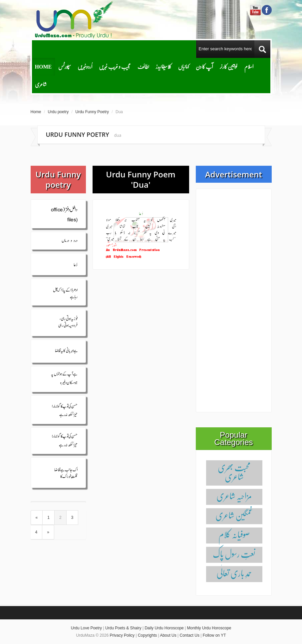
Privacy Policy (122, 635)
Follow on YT (214, 635)
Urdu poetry (58, 112)
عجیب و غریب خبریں (115, 66)
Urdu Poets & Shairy (123, 628)
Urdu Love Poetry (86, 628)
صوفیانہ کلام (234, 534)
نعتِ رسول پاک (234, 554)
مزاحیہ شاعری (234, 496)
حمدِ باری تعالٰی (234, 573)
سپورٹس (65, 66)
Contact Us (190, 635)
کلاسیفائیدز (164, 66)
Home (43, 66)
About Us (168, 635)
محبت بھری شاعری (234, 472)
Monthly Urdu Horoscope (209, 628)
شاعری (41, 84)
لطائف (143, 66)
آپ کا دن (204, 66)
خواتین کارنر (229, 66)
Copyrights (147, 635)
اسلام (249, 66)
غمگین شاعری (234, 515)
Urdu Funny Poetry (92, 112)
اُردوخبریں (85, 66)
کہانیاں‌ (184, 66)
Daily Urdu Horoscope (164, 628)
